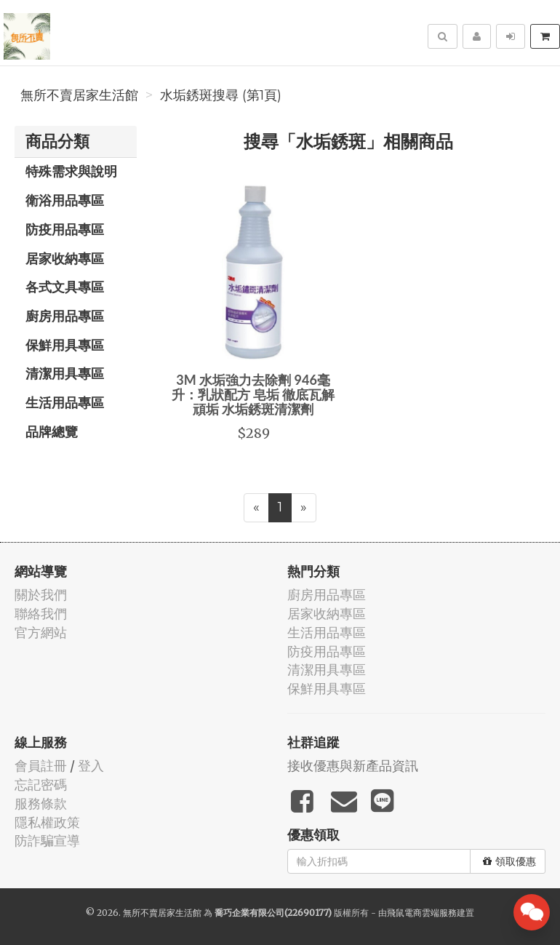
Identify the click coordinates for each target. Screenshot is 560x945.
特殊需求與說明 (71, 171)
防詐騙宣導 (47, 841)
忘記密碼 (41, 785)
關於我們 (41, 595)
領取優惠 (509, 861)
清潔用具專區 (65, 373)
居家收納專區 (65, 258)
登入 (91, 766)
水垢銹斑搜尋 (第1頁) (221, 95)
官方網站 (41, 633)
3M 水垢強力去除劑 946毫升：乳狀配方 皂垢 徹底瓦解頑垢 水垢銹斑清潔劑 (253, 394)
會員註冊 (41, 766)
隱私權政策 (47, 822)
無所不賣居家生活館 (79, 95)
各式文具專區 (65, 287)
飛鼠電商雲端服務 (422, 913)
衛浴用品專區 (65, 200)
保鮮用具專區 (65, 345)
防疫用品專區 (65, 229)
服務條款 (41, 804)
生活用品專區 (65, 402)
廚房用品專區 (65, 316)
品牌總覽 (52, 431)
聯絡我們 (41, 614)
